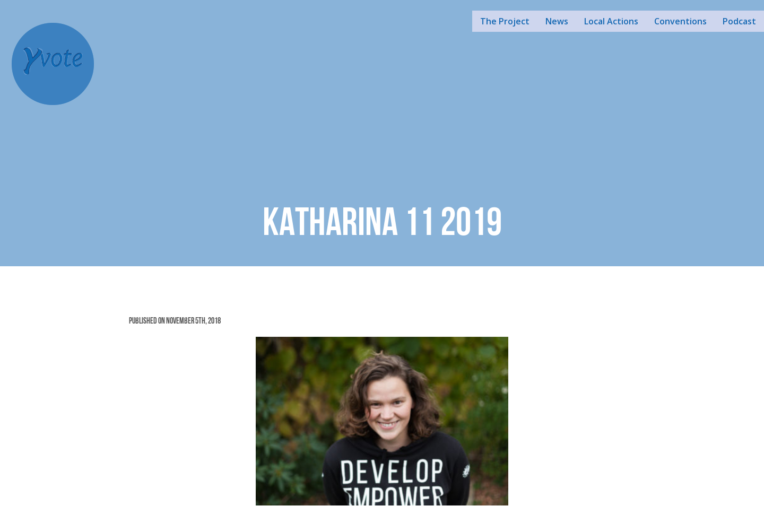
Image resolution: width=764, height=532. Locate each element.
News (557, 21)
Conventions (680, 21)
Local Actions (611, 21)
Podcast (739, 21)
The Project (505, 21)
